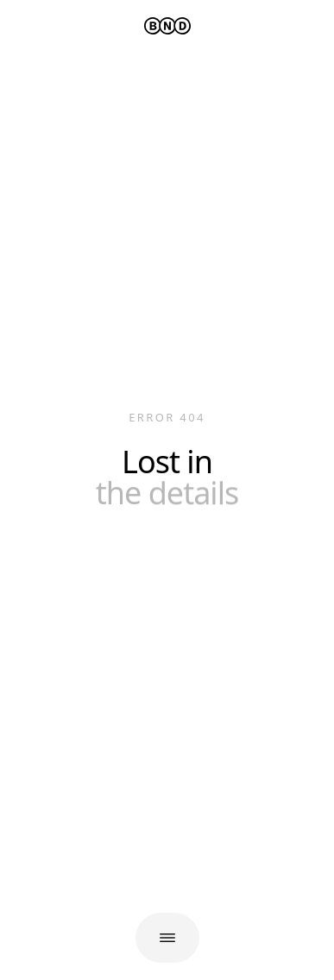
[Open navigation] (167, 938)
